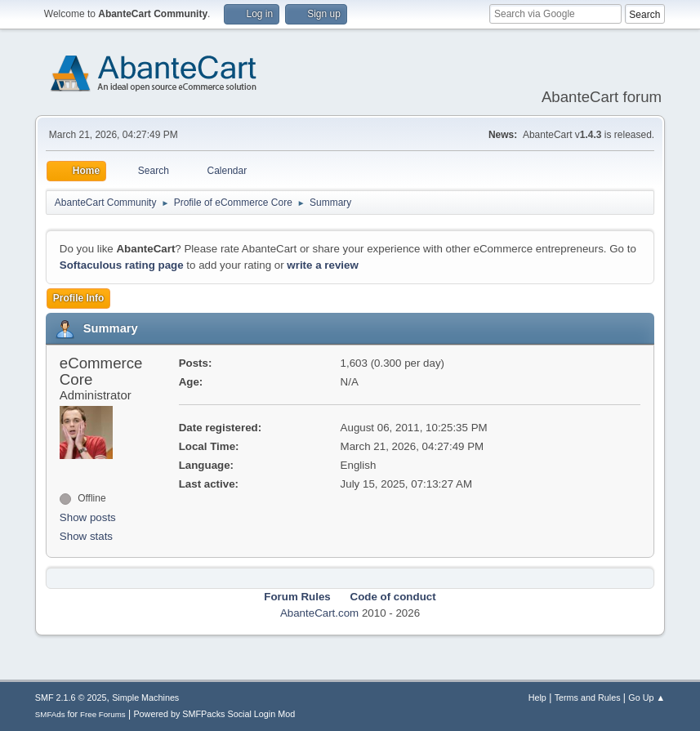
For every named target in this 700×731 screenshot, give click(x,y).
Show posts (88, 517)
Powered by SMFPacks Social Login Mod (214, 714)
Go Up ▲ (646, 698)
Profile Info (79, 298)
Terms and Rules (588, 698)
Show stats (86, 536)
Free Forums (103, 714)
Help (537, 698)
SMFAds (50, 714)
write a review (322, 265)
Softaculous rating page (122, 265)
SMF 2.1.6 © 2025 (71, 698)
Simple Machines (145, 698)
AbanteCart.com (319, 613)
